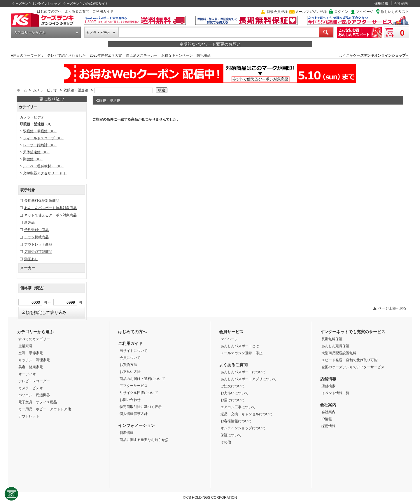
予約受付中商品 (36, 230)
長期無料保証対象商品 (42, 201)
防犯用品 (204, 55)
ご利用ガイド (103, 11)
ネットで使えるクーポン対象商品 (50, 215)
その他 (226, 442)
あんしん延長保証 (335, 346)
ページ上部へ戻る (392, 308)
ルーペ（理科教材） (43, 166)
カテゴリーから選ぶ (30, 32)
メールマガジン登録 (311, 12)
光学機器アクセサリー (45, 173)
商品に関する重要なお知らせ (144, 440)
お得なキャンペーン (177, 55)
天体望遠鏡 (36, 152)
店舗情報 (328, 379)
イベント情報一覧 (335, 393)
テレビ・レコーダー (34, 381)
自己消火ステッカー (142, 55)
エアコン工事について (238, 407)
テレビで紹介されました (66, 55)
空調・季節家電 (31, 353)
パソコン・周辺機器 (34, 395)
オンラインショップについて (243, 428)
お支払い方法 (130, 372)
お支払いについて (235, 393)
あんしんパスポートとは (240, 346)
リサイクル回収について (139, 393)
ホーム (22, 90)
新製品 (29, 223)
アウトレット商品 (38, 244)
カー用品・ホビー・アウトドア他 (45, 409)
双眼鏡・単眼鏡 (40, 131)
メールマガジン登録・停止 (242, 353)
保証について (231, 435)
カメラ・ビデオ (98, 33)
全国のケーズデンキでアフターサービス (353, 367)
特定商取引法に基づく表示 (141, 407)
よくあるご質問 (77, 11)
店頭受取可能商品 (38, 252)
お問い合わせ (130, 400)
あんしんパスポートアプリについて (249, 379)
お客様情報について (236, 421)
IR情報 (327, 419)
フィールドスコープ (43, 138)
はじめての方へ (49, 11)
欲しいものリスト (395, 12)
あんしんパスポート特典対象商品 (50, 208)
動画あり (31, 259)
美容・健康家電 (31, 367)
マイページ (365, 12)
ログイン (341, 12)
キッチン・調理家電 (34, 360)
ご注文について (233, 386)
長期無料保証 (332, 339)
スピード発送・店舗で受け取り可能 (349, 360)
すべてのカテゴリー (34, 339)
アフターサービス (134, 386)
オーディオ (27, 374)
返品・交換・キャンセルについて (247, 414)
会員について (130, 358)
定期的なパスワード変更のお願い (210, 44)
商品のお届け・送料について (142, 379)
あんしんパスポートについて (243, 372)
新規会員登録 (277, 12)
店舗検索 (328, 386)
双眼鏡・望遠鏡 (76, 90)
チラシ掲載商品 (36, 237)
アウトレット (29, 416)
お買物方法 (128, 365)
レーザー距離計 (40, 145)
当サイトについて (134, 351)
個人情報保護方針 (134, 414)
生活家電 (25, 346)
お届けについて (233, 400)
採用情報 (381, 4)
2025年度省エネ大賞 (106, 55)
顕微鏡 (33, 159)
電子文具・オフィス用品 (38, 402)
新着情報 (127, 433)
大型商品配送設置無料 (339, 353)
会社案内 (401, 4)
